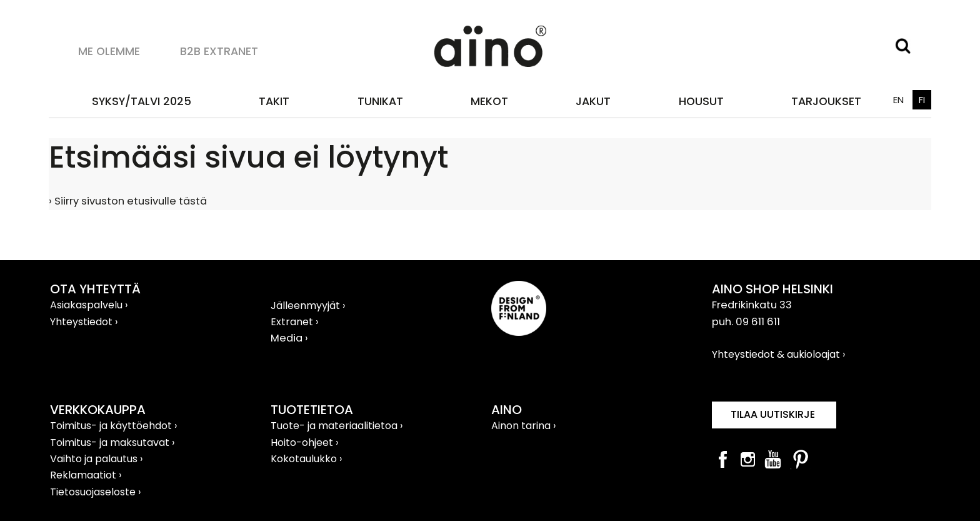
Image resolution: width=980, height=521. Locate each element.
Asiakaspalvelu (87, 305)
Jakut (593, 101)
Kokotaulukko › (306, 459)
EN (898, 100)
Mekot (489, 101)
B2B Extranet (219, 51)
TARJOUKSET (826, 101)
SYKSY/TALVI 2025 (142, 101)
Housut (701, 101)
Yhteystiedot (82, 322)
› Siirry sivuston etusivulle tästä (128, 201)
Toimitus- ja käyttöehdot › (113, 426)
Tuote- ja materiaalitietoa (335, 426)
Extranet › (294, 322)
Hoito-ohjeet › (304, 443)
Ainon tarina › (523, 426)
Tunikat (380, 101)
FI (922, 100)
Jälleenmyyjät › (308, 306)
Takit (274, 101)
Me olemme (109, 51)
